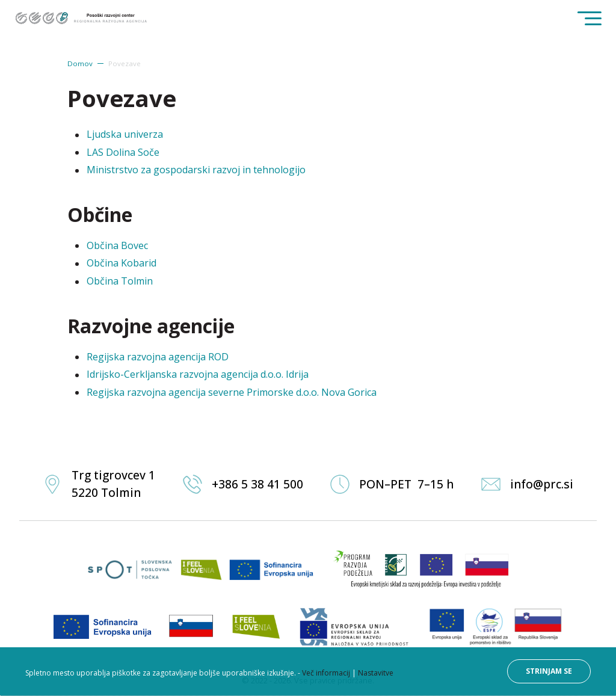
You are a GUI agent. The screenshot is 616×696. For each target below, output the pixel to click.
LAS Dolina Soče (123, 152)
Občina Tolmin (120, 281)
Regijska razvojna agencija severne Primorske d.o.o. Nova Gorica (232, 392)
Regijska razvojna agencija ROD (158, 357)
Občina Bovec (117, 245)
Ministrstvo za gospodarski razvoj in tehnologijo (196, 170)
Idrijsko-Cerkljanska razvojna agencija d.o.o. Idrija (198, 374)
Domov (80, 63)
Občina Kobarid (122, 263)
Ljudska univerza (125, 134)
